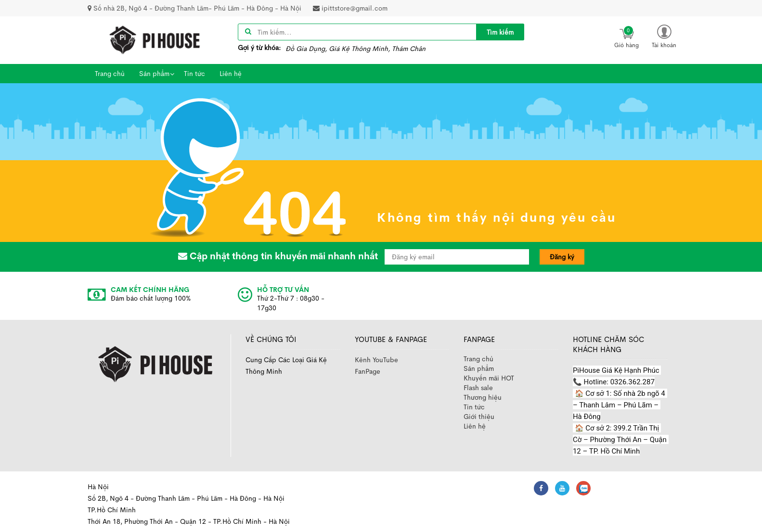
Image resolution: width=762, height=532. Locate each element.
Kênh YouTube (376, 360)
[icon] (627, 37)
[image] (155, 39)
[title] (500, 32)
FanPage (368, 371)
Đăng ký (562, 257)
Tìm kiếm (500, 32)
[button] (664, 36)
